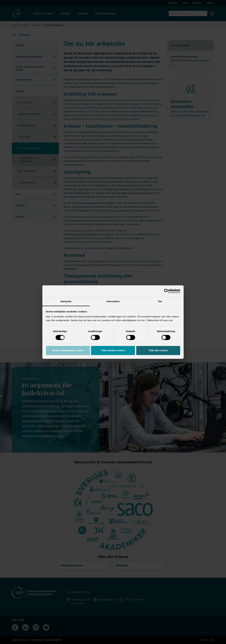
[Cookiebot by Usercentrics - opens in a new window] (166, 291)
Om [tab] (160, 301)
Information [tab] (113, 301)
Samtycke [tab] (66, 301)
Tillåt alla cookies (158, 350)
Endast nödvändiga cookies (68, 350)
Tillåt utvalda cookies (113, 350)
